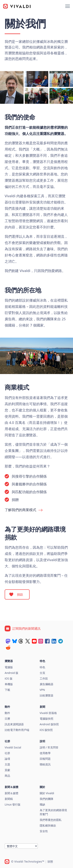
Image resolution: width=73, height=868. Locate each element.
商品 (7, 776)
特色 (42, 667)
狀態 (50, 861)
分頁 (42, 673)
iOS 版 (9, 678)
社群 (7, 753)
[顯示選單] (68, 6)
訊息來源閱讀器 (14, 724)
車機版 (9, 684)
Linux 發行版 (13, 804)
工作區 (44, 678)
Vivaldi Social (13, 747)
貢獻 (7, 770)
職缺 (42, 804)
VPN (42, 690)
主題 (7, 764)
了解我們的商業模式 (20, 510)
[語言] (21, 846)
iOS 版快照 (46, 730)
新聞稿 (9, 799)
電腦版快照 (47, 719)
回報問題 (45, 759)
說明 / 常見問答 (49, 747)
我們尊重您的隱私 (51, 820)
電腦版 (9, 667)
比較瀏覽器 (47, 695)
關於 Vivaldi (47, 793)
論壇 (7, 759)
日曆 (7, 719)
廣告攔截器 (47, 684)
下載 (7, 690)
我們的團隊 (47, 799)
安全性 (44, 831)
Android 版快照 (49, 724)
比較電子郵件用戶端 (17, 730)
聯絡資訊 (45, 764)
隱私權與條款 (48, 825)
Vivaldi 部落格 (48, 713)
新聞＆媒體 (11, 793)
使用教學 (45, 753)
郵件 (7, 713)
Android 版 (11, 673)
